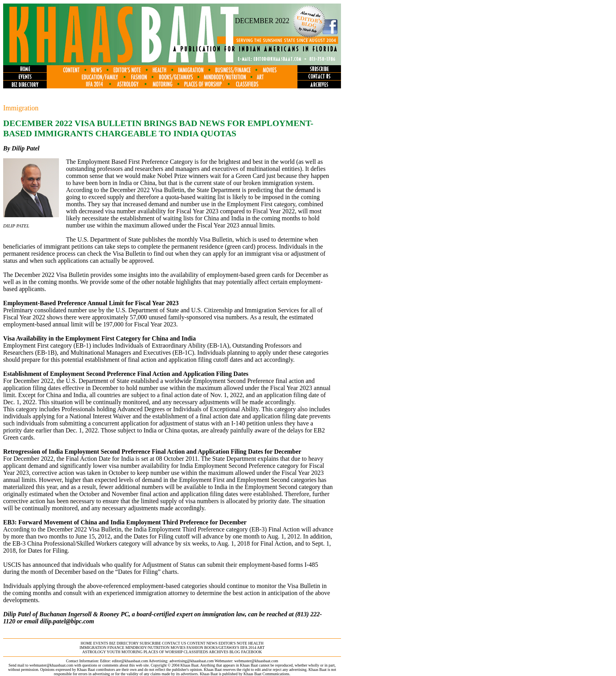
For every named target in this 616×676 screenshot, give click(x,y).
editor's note (233, 643)
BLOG (235, 652)
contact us (174, 643)
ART (261, 648)
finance (116, 648)
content (196, 643)
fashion (195, 648)
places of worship (163, 652)
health (256, 643)
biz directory (124, 643)
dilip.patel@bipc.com (67, 621)
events (101, 643)
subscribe (150, 643)
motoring (132, 652)
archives (218, 652)
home (86, 643)
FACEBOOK (252, 652)
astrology (94, 652)
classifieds (196, 652)
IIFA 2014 (248, 648)
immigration (93, 648)
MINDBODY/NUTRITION (147, 648)
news (212, 643)
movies (178, 648)
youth (114, 652)
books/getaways (222, 648)
